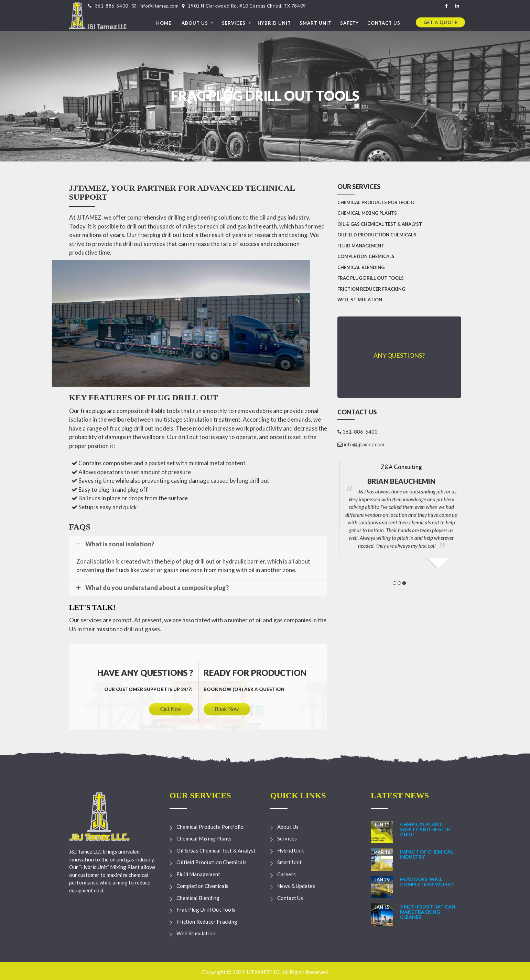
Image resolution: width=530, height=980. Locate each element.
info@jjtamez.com (159, 6)
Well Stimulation (360, 300)
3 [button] (404, 583)
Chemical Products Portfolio (376, 202)
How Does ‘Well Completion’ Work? (426, 882)
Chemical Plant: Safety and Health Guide (425, 829)
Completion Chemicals (366, 256)
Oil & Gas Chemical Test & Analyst (380, 224)
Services (234, 23)
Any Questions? (399, 355)
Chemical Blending (361, 267)
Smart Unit (316, 23)
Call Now (171, 709)
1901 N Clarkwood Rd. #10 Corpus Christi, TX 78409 (247, 6)
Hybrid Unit (274, 23)
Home (164, 23)
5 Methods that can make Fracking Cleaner (428, 912)
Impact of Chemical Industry (426, 854)
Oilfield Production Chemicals (377, 235)
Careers (286, 874)
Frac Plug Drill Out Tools (371, 278)
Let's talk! (93, 607)
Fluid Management (361, 246)
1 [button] (394, 583)
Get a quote (440, 22)
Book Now (227, 709)
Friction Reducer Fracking (371, 289)
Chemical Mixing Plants (367, 213)
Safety (349, 23)
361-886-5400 (112, 6)
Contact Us (384, 23)
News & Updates (296, 886)
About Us (195, 23)
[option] (399, 490)
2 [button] (399, 583)
